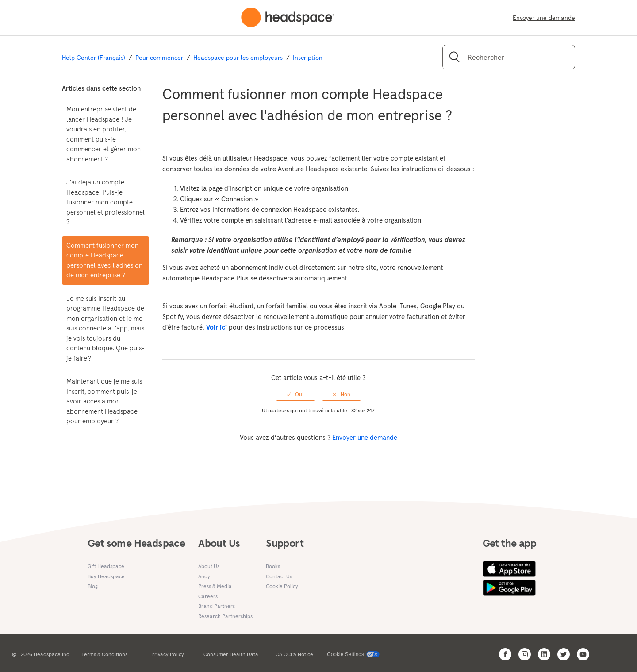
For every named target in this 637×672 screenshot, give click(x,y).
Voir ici (217, 327)
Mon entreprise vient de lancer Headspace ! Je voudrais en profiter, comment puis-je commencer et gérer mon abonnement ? (104, 134)
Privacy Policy (168, 654)
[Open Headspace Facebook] (505, 654)
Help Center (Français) (94, 58)
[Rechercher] (509, 57)
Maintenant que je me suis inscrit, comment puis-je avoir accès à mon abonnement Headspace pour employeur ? (104, 401)
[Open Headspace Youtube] (583, 654)
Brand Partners (217, 606)
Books (273, 566)
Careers (208, 596)
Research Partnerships (225, 616)
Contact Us (279, 576)
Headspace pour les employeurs (238, 58)
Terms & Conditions (104, 654)
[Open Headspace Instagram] (525, 654)
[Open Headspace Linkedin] (544, 654)
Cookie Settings (345, 654)
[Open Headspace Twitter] (564, 654)
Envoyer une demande (544, 18)
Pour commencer (159, 58)
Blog (93, 586)
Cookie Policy (282, 586)
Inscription (308, 58)
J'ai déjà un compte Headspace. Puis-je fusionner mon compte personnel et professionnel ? (106, 202)
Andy (204, 576)
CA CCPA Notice (294, 654)
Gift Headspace (106, 566)
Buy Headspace (106, 576)
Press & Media (215, 586)
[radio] (295, 394)
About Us (209, 566)
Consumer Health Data (231, 654)
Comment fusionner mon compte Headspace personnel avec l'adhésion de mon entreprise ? (104, 260)
